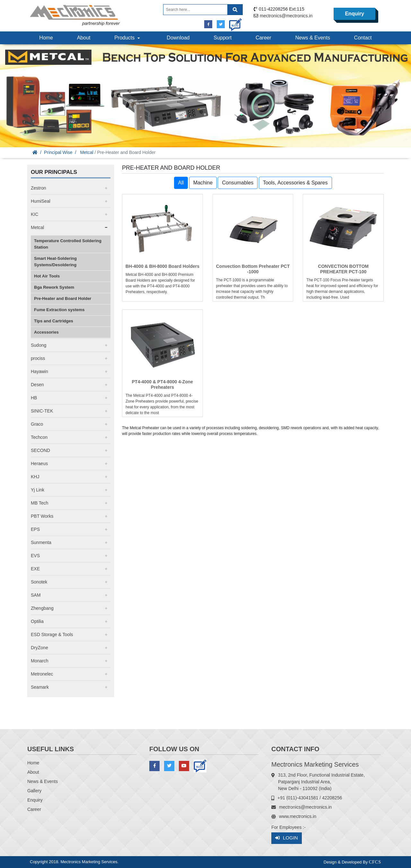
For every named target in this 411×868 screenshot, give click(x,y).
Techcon (39, 437)
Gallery (34, 791)
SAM (36, 595)
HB (34, 398)
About (84, 38)
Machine (203, 183)
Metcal (87, 152)
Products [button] (128, 38)
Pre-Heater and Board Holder (63, 298)
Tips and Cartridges (54, 321)
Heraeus (39, 464)
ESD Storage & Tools (52, 634)
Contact (363, 38)
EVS (35, 556)
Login (287, 838)
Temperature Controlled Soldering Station (68, 244)
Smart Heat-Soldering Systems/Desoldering (55, 262)
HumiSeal (41, 201)
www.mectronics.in (298, 816)
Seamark (40, 687)
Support (223, 38)
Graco (37, 424)
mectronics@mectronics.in (286, 16)
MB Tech (39, 503)
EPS (35, 529)
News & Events (312, 38)
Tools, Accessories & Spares (295, 183)
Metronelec (42, 674)
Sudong (39, 345)
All (181, 183)
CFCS (375, 862)
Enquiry (354, 14)
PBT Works (42, 516)
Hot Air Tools (47, 276)
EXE (35, 569)
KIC (35, 214)
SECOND (40, 450)
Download (178, 38)
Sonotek (39, 582)
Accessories (46, 332)
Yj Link (38, 490)
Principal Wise (58, 152)
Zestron (38, 188)
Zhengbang (42, 608)
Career (263, 38)
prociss (38, 358)
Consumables (238, 183)
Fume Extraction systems (59, 310)
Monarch (39, 661)
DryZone (39, 648)
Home (46, 38)
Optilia (37, 621)
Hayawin (39, 371)
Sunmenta (41, 542)
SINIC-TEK (42, 411)
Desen (37, 385)
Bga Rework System (54, 287)
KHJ (35, 477)
